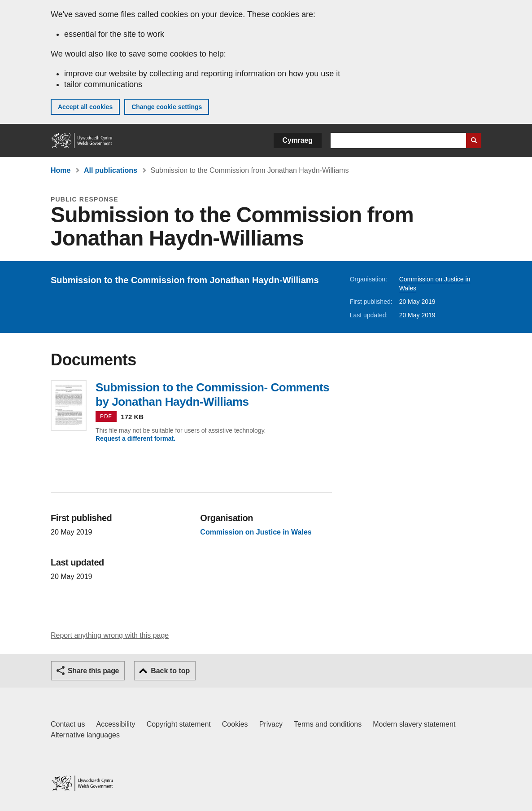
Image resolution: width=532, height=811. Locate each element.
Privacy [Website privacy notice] (271, 724)
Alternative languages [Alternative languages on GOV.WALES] (85, 735)
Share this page (93, 671)
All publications (111, 170)
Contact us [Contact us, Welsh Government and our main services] (68, 724)
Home (61, 170)
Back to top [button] (170, 671)
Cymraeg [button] (298, 140)
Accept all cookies (85, 107)
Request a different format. (135, 438)
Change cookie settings (167, 107)
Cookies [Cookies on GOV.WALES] (235, 724)
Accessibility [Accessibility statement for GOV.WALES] (116, 724)
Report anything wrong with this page (110, 635)
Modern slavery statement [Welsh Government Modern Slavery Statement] (414, 724)
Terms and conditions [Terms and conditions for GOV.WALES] (328, 724)
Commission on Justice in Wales (256, 532)
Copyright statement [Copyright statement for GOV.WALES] (179, 724)
